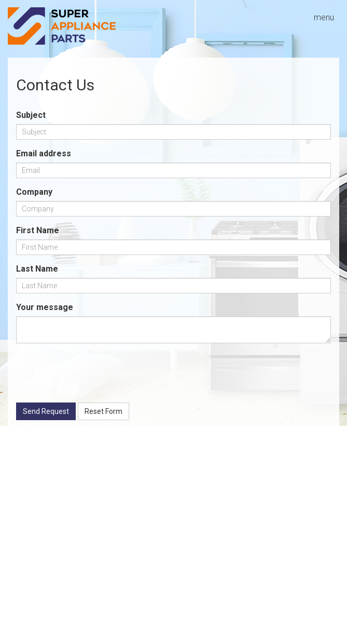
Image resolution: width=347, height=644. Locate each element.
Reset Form (103, 411)
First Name (38, 230)
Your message (45, 307)
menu (324, 17)
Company (34, 192)
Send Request (46, 411)
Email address (44, 153)
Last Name (37, 269)
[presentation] (95, 374)
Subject (31, 115)
